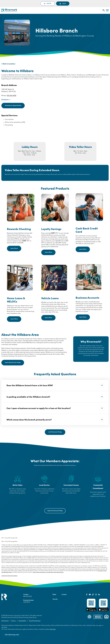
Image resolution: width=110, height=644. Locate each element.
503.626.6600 (11, 96)
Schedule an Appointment (13, 106)
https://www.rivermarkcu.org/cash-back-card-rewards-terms (48, 572)
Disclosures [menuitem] (5, 621)
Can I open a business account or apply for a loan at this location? (55, 408)
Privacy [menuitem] (14, 621)
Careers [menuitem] (64, 595)
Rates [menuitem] (54, 595)
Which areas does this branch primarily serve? (55, 420)
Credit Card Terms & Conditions (9, 576)
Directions (5, 100)
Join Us (48, 4)
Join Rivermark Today (55, 432)
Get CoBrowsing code (12, 635)
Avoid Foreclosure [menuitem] (35, 621)
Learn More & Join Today (14, 362)
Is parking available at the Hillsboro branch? (55, 397)
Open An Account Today (55, 511)
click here (53, 629)
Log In (63, 4)
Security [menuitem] (55, 599)
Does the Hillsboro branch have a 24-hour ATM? (55, 385)
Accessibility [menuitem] (22, 621)
